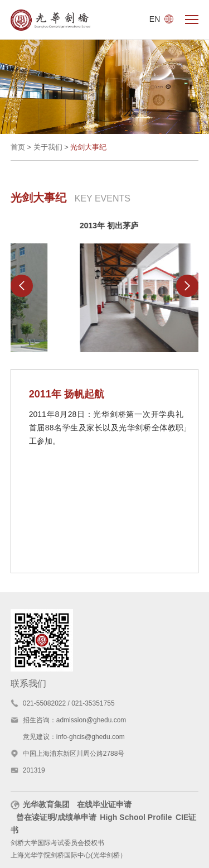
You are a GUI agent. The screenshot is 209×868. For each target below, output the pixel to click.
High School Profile (136, 817)
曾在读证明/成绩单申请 (56, 817)
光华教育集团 (40, 804)
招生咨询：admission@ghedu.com (75, 720)
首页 (18, 147)
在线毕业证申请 (104, 804)
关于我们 (48, 147)
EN (162, 19)
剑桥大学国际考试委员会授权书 (57, 843)
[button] (22, 286)
